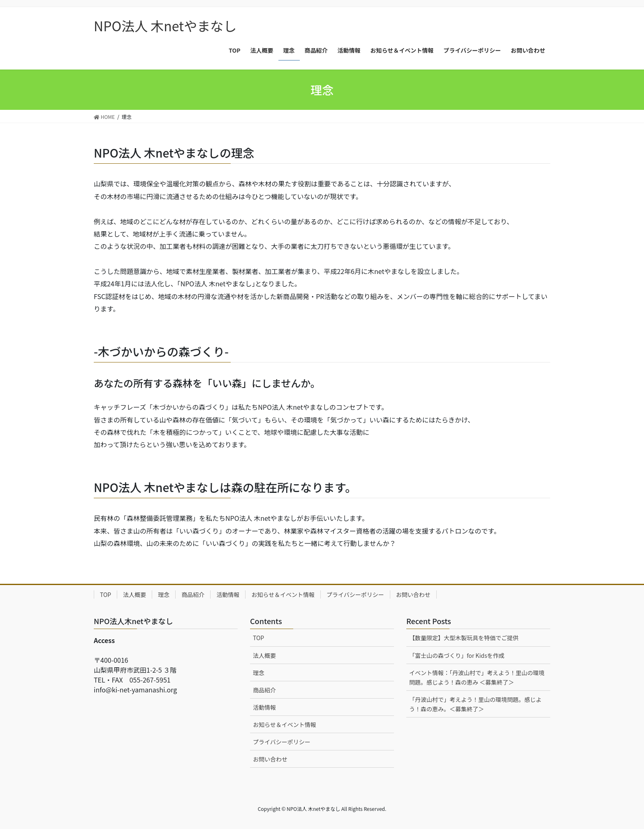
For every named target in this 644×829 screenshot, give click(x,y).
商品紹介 (193, 594)
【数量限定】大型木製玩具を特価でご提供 (464, 638)
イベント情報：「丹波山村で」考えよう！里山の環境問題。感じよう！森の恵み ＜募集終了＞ (477, 677)
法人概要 (134, 594)
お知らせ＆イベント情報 (283, 594)
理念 (164, 594)
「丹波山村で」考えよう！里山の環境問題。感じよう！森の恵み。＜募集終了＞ (475, 704)
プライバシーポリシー (355, 594)
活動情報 (228, 594)
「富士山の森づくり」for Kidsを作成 (457, 655)
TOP (105, 594)
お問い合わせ (413, 594)
